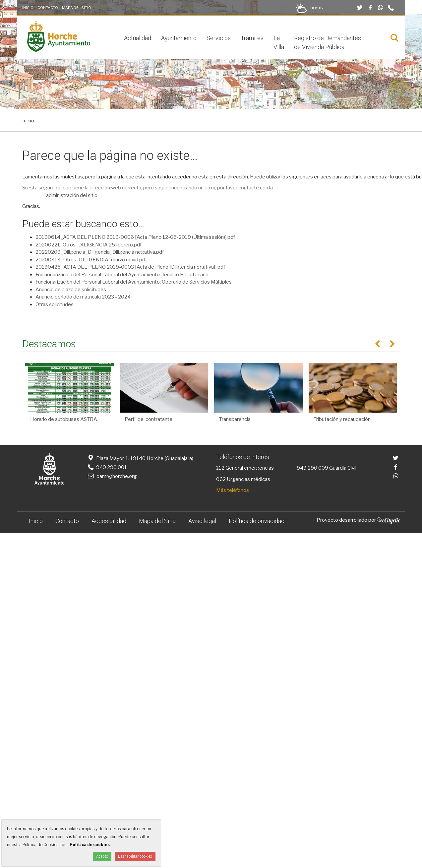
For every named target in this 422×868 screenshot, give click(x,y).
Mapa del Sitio (77, 8)
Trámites (252, 38)
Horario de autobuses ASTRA (64, 419)
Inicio (28, 8)
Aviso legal (202, 521)
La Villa (279, 42)
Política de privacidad (257, 521)
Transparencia (235, 419)
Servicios (219, 38)
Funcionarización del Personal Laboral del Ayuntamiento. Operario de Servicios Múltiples (134, 282)
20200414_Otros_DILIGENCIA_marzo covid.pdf (91, 260)
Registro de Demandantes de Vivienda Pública (328, 42)
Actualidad (138, 38)
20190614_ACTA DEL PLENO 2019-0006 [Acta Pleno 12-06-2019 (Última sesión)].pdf (135, 237)
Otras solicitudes (55, 304)
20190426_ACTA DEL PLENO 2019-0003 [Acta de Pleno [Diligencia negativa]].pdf (130, 267)
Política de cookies (90, 845)
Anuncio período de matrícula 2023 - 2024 (83, 297)
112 (220, 468)
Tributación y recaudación (342, 419)
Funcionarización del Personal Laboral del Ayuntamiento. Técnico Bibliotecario (122, 275)
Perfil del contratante (149, 419)
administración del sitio (72, 195)
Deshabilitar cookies (135, 856)
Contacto (48, 8)
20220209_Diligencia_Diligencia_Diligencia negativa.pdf (100, 252)
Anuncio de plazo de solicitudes (71, 290)
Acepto (102, 856)
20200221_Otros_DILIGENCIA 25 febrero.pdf (89, 245)
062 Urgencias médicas (243, 479)
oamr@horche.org (112, 476)
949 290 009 (312, 468)
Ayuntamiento (179, 38)
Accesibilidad (109, 521)
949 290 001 (107, 467)
